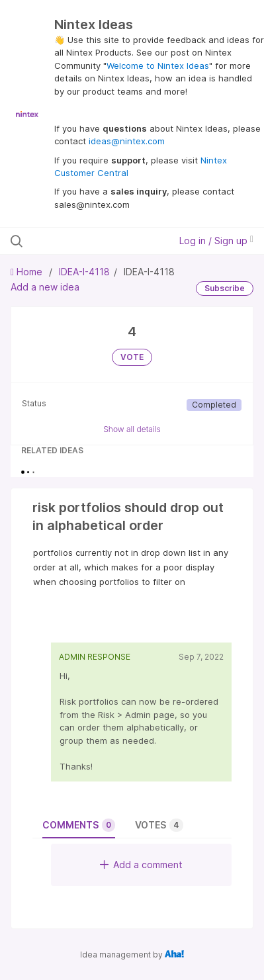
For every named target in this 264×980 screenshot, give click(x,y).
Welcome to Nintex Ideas (158, 66)
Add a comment (141, 865)
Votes (159, 825)
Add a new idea (45, 287)
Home (28, 272)
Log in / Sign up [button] (216, 241)
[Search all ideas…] (83, 241)
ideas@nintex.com (127, 141)
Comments (79, 825)
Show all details (132, 429)
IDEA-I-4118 (84, 272)
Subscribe (225, 288)
